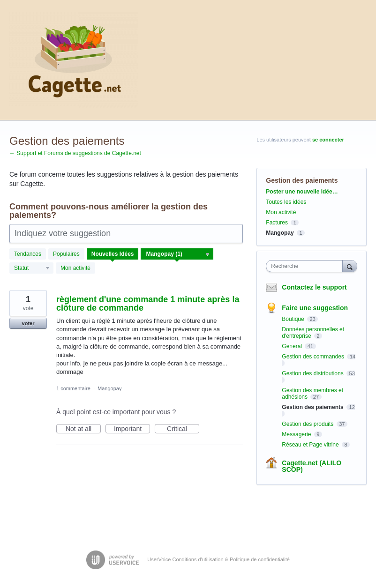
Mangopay (109, 388)
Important (132, 429)
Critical (183, 429)
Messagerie (297, 434)
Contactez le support (314, 287)
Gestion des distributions (313, 373)
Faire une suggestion (315, 308)
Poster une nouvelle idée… (302, 192)
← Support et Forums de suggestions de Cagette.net (75, 153)
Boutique (294, 319)
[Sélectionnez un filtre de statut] (32, 268)
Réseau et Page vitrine (311, 445)
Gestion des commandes (314, 357)
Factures (277, 223)
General (293, 346)
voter (28, 323)
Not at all (83, 429)
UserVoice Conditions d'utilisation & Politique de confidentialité (218, 559)
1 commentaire (73, 388)
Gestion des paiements (313, 407)
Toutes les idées (286, 202)
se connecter (328, 140)
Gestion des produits (308, 424)
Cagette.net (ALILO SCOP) (312, 466)
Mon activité (75, 268)
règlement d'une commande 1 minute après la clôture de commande (148, 304)
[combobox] (306, 266)
